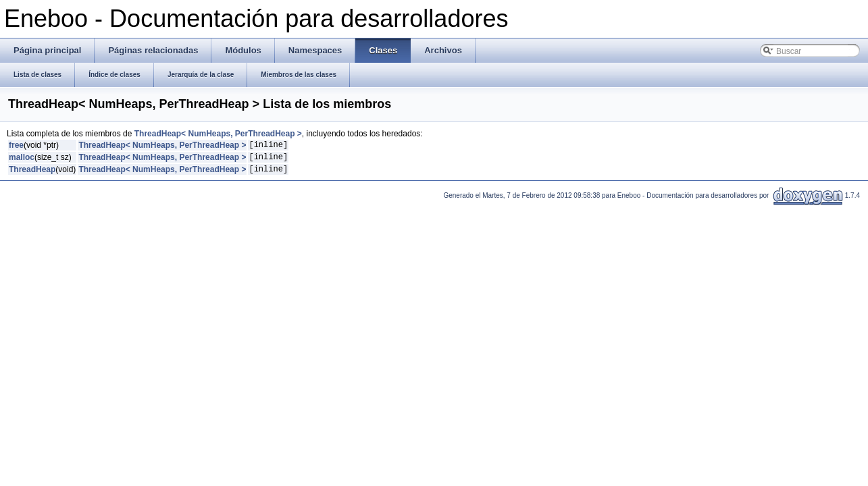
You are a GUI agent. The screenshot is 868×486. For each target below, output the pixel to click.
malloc (22, 161)
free (16, 146)
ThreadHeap (32, 175)
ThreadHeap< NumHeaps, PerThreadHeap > (218, 134)
